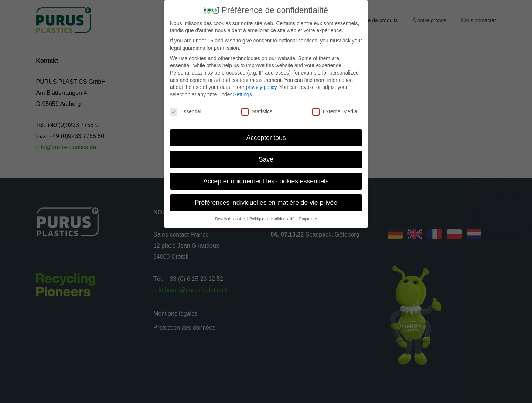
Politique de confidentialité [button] (272, 216)
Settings (243, 92)
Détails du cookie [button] (231, 216)
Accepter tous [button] (266, 134)
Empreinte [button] (308, 216)
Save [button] (266, 156)
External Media (335, 109)
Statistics (257, 109)
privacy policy (261, 84)
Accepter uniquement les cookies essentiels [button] (266, 178)
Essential (186, 109)
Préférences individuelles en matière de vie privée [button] (266, 200)
